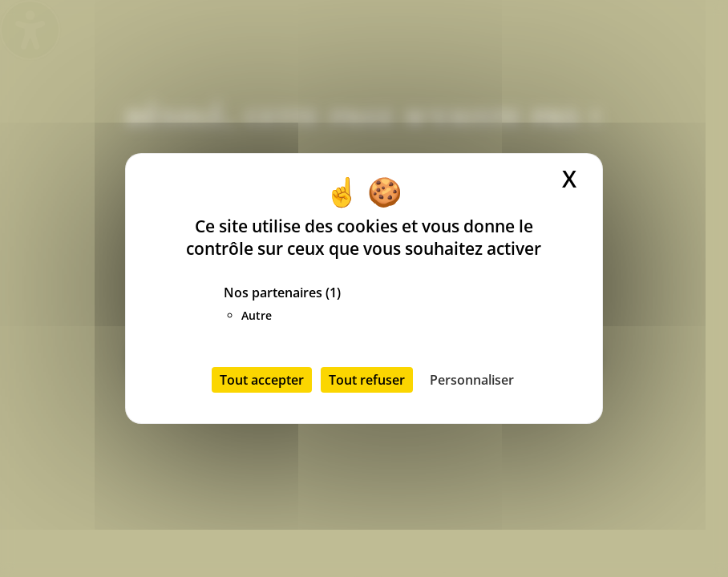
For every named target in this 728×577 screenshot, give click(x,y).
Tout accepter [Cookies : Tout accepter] (262, 380)
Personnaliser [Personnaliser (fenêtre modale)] (472, 380)
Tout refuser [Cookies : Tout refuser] (367, 380)
